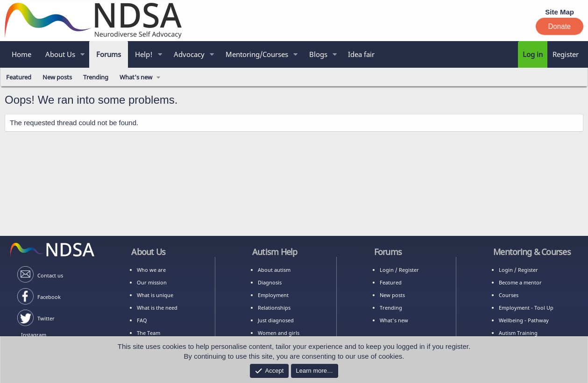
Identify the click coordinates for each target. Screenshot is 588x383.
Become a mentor (520, 282)
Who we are (151, 270)
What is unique (155, 295)
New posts (57, 77)
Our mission (152, 282)
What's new (136, 77)
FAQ (142, 320)
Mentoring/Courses (257, 54)
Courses (509, 295)
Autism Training (518, 333)
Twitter (46, 318)
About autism (274, 270)
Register (409, 270)
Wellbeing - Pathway (524, 320)
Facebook (49, 297)
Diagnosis (270, 282)
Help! (144, 54)
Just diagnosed (276, 320)
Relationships (274, 308)
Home (21, 54)
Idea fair (361, 54)
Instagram (34, 335)
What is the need (157, 308)
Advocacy (189, 54)
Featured (19, 77)
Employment (273, 295)
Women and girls (279, 333)
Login (387, 270)
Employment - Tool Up (526, 308)
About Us (60, 54)
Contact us (50, 275)
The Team (149, 333)
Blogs (318, 54)
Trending (96, 77)
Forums (109, 54)
